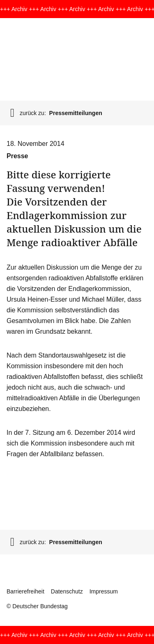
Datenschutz (67, 591)
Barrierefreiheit (25, 591)
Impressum (104, 591)
